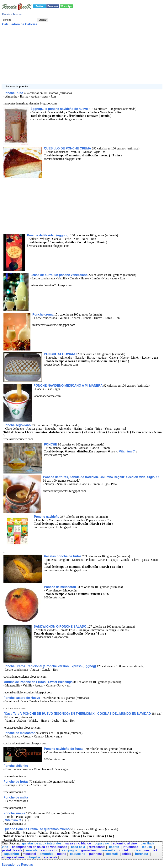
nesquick (151, 850)
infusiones (130, 847)
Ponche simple (14, 813)
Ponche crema (43, 314)
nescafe (32, 850)
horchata (142, 854)
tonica (136, 850)
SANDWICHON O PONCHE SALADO (60, 627)
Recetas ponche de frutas (63, 556)
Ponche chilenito (16, 766)
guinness (96, 854)
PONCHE (51, 444)
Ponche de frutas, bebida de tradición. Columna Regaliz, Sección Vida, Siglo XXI (102, 477)
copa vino (102, 843)
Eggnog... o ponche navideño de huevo (59, 109)
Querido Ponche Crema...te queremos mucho (37, 829)
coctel (123, 850)
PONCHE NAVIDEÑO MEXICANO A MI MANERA (68, 386)
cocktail (112, 854)
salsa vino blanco (78, 843)
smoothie (47, 854)
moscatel (29, 854)
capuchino (11, 854)
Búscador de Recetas (17, 865)
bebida (126, 854)
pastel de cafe (12, 850)
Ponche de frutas (16, 782)
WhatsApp (66, 6)
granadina (88, 850)
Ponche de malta (16, 797)
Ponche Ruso (14, 93)
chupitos (34, 857)
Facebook (53, 6)
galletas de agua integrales (42, 843)
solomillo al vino (125, 843)
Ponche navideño (47, 517)
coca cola (78, 847)
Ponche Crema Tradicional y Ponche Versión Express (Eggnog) (50, 666)
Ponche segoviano (18, 425)
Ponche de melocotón (60, 587)
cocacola (51, 857)
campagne (70, 850)
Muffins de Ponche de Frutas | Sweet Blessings (38, 682)
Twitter (39, 6)
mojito (62, 854)
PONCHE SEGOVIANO (60, 354)
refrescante (97, 847)
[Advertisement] (82, 57)
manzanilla (107, 850)
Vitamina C (127, 451)
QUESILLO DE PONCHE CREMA (67, 148)
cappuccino (50, 850)
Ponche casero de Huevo (22, 698)
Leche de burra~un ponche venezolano (59, 275)
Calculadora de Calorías (20, 24)
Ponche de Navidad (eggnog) (48, 235)
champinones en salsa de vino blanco (40, 847)
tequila (147, 847)
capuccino (78, 854)
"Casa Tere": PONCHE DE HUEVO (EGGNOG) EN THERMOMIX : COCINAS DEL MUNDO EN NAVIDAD (77, 714)
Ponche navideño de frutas (64, 749)
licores (114, 847)
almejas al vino (13, 857)
